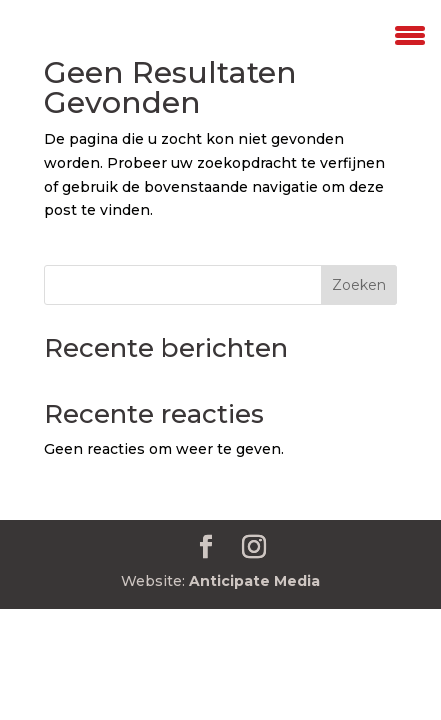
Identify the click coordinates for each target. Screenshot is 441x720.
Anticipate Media (254, 581)
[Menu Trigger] (409, 33)
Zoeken (359, 285)
